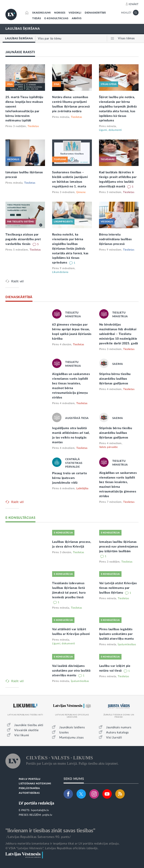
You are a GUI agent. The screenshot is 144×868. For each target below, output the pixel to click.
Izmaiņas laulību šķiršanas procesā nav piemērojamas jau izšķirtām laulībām (119, 547)
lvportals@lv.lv (40, 810)
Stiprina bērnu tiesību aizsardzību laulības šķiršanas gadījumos (115, 379)
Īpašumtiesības (127, 645)
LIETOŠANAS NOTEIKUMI (35, 784)
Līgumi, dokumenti (110, 130)
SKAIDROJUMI (42, 13)
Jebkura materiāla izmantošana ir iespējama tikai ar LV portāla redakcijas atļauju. (63, 844)
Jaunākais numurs (119, 727)
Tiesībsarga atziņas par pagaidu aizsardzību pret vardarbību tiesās (23, 239)
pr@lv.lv (47, 815)
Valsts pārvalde (108, 447)
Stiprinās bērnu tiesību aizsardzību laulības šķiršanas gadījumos (116, 433)
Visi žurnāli (114, 738)
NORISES (60, 13)
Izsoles (64, 732)
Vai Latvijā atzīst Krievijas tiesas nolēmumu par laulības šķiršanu (118, 588)
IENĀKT (134, 4)
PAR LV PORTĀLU (30, 779)
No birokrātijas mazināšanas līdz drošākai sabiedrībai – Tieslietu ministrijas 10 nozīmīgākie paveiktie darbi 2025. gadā (119, 334)
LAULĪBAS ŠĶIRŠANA (23, 29)
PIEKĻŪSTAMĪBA (29, 788)
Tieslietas (33, 126)
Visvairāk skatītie (26, 730)
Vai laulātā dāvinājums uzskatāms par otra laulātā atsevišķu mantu (71, 671)
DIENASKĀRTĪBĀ (95, 13)
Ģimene (81, 192)
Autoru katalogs (117, 732)
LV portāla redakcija (36, 803)
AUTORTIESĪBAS (29, 793)
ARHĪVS (77, 19)
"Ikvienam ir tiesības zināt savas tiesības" (50, 831)
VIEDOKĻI (75, 13)
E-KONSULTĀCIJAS (56, 19)
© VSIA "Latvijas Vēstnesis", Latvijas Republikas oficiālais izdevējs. (52, 848)
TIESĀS (37, 19)
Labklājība (82, 489)
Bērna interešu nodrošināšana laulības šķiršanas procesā (115, 239)
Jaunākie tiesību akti (29, 725)
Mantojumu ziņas (71, 738)
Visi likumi (22, 735)
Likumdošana (60, 272)
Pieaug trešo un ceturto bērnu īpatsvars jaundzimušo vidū (69, 478)
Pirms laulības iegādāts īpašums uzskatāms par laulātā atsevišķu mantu (117, 634)
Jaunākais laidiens (72, 727)
